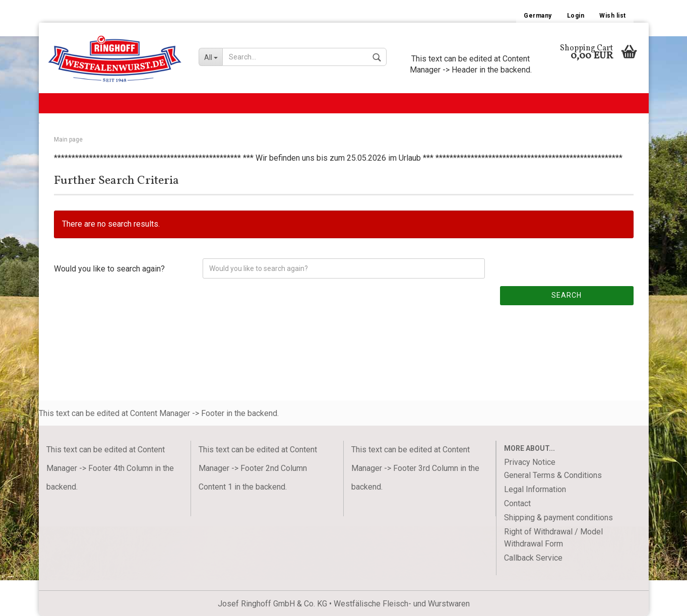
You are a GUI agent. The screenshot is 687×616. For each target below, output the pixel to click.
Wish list (613, 16)
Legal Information (535, 489)
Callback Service (533, 558)
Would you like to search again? (109, 269)
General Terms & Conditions (553, 475)
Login (576, 16)
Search (567, 295)
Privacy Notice (530, 462)
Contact (517, 503)
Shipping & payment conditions (558, 518)
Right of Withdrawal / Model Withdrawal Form (553, 538)
